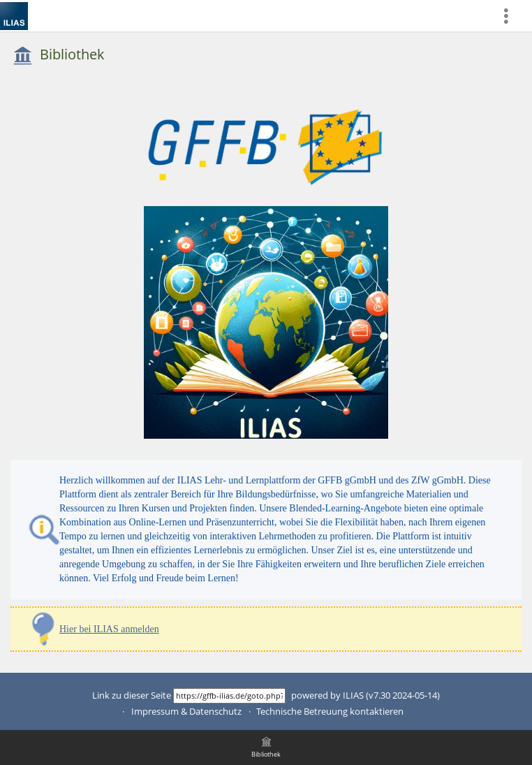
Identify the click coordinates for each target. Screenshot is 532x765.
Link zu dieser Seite (132, 695)
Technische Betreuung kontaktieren (330, 712)
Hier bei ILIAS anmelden (109, 629)
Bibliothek (72, 54)
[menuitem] (512, 16)
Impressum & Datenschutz (186, 712)
